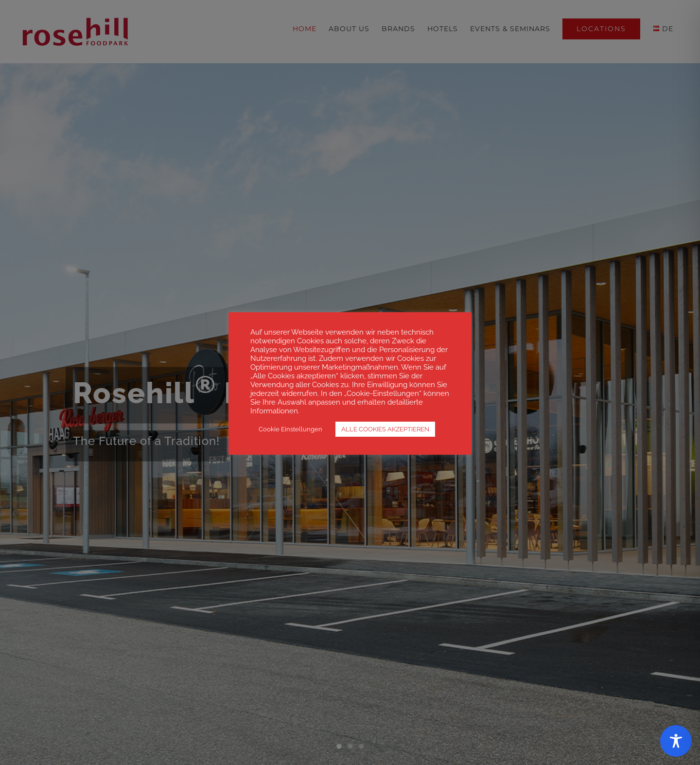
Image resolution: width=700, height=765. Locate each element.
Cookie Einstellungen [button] (290, 429)
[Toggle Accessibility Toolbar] (676, 741)
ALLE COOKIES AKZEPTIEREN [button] (385, 429)
